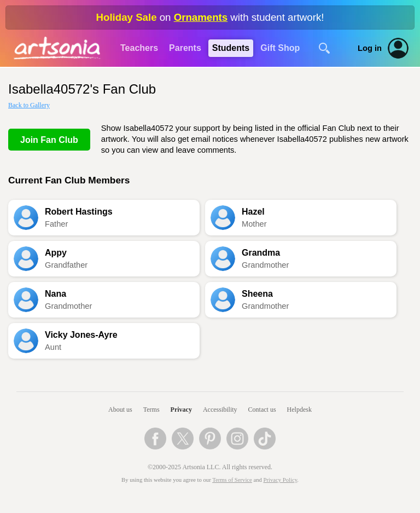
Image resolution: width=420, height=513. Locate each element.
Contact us (262, 410)
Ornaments (201, 17)
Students (231, 48)
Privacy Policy (281, 480)
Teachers (139, 48)
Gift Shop (280, 48)
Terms (151, 410)
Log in (370, 48)
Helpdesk (299, 410)
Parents (185, 48)
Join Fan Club (49, 140)
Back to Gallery (29, 105)
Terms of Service (232, 480)
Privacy (181, 410)
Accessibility (220, 410)
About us (120, 410)
